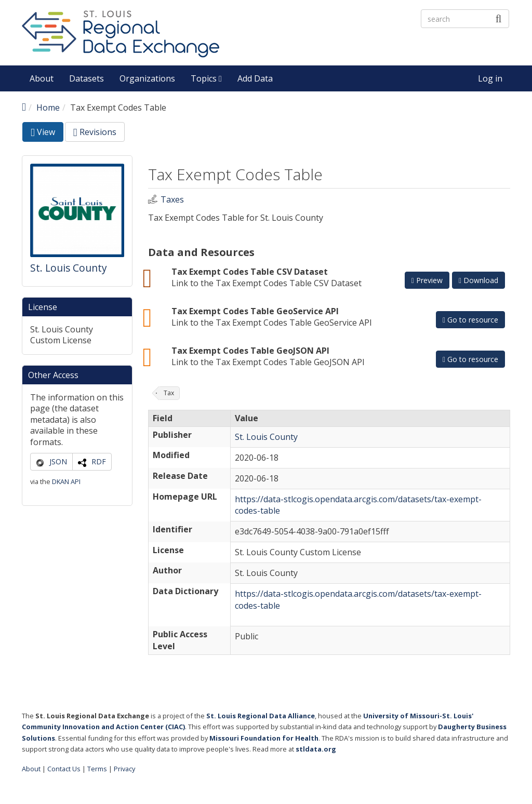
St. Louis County (69, 268)
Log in (490, 78)
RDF (99, 461)
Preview (427, 280)
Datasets (87, 78)
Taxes (172, 200)
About (42, 78)
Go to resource (470, 320)
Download (478, 280)
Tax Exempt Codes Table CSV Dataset (250, 272)
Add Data (255, 78)
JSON (58, 461)
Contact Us (64, 769)
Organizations (147, 78)
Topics (206, 78)
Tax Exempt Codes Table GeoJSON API (250, 351)
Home (48, 108)
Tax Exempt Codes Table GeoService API (255, 311)
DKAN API (66, 481)
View (47, 134)
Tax (169, 393)
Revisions (95, 132)
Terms (97, 769)
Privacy (124, 769)
